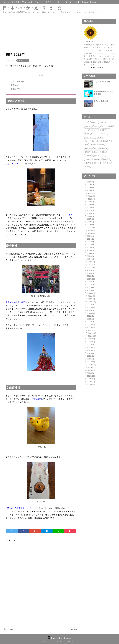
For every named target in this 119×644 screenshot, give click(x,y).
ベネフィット (90, 137)
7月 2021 (89, 345)
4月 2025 (89, 216)
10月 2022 (90, 302)
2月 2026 (89, 188)
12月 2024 (89, 228)
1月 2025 (89, 225)
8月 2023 (89, 273)
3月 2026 (89, 185)
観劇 (102, 145)
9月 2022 (89, 305)
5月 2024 (89, 247)
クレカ (60, 2)
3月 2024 (89, 253)
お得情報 (88, 126)
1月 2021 (89, 362)
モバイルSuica (91, 141)
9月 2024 (89, 236)
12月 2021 (90, 330)
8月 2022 (89, 307)
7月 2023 (89, 276)
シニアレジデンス (100, 134)
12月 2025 (89, 193)
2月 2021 (89, 359)
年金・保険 (27, 2)
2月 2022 (89, 325)
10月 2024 (89, 233)
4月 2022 (89, 319)
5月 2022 (89, 316)
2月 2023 (89, 290)
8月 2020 (89, 376)
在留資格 (16, 2)
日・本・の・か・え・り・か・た (32, 8)
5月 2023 (89, 282)
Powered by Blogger (59, 638)
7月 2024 (89, 242)
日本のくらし (23, 61)
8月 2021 (89, 342)
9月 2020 (89, 373)
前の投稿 (74, 629)
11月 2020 (90, 367)
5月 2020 (89, 385)
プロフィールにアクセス (93, 68)
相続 (104, 152)
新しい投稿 (9, 629)
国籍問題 (104, 148)
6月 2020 (89, 382)
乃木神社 (71, 215)
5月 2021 (89, 350)
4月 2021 (89, 353)
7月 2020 (89, 379)
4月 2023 (89, 285)
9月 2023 (89, 270)
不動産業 (107, 159)
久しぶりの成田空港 (102, 82)
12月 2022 (89, 296)
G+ (35, 531)
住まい (38, 2)
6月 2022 (89, 313)
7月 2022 (89, 310)
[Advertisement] (41, 35)
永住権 (108, 141)
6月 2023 (89, 279)
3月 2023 (89, 287)
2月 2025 (89, 222)
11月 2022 (89, 299)
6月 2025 (89, 210)
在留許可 (88, 152)
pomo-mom (88, 42)
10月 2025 (89, 199)
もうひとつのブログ (15, 164)
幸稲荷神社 (16, 89)
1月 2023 (89, 293)
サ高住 (87, 134)
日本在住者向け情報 (93, 159)
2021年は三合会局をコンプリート (21, 508)
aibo (86, 123)
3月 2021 (89, 356)
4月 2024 (89, 250)
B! (47, 531)
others (102, 123)
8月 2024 (89, 239)
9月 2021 (89, 339)
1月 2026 (89, 190)
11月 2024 (89, 230)
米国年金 (88, 163)
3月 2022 (89, 322)
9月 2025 (89, 202)
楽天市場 (94, 145)
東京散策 (88, 156)
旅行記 (87, 167)
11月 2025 (89, 196)
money (94, 123)
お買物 (97, 126)
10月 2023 (89, 268)
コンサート (106, 130)
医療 (101, 141)
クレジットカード (92, 130)
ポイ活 (68, 2)
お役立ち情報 (107, 126)
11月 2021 (90, 333)
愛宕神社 (15, 85)
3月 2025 (89, 219)
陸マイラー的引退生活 (103, 163)
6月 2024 (89, 245)
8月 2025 (89, 205)
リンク (77, 2)
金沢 (96, 148)
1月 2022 (89, 327)
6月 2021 (89, 347)
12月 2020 (90, 365)
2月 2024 (89, 256)
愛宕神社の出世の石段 (16, 302)
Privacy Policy (89, 2)
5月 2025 (89, 213)
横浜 (86, 145)
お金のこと (49, 2)
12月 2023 (89, 262)
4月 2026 (89, 182)
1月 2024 (89, 259)
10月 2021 (90, 336)
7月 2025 (89, 208)
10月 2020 (90, 370)
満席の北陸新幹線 (101, 101)
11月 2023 (89, 265)
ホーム (6, 2)
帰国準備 (88, 148)
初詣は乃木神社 (18, 82)
